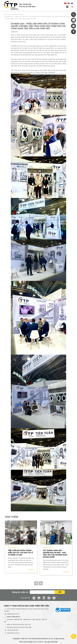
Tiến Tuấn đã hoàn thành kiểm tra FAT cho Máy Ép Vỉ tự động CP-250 (20, 553)
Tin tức (9, 14)
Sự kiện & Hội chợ (18, 14)
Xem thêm (31, 570)
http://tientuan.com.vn (13, 633)
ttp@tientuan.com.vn (13, 614)
